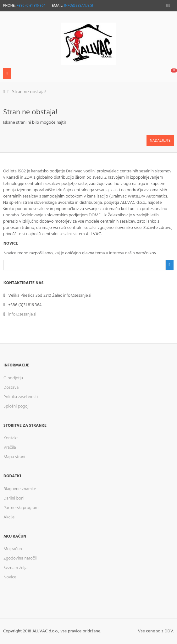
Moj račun (13, 549)
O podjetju (13, 378)
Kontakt (11, 438)
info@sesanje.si (79, 6)
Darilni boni (14, 498)
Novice (10, 577)
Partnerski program (21, 508)
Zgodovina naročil (20, 558)
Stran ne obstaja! (29, 92)
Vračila (10, 448)
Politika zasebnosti (21, 397)
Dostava (11, 388)
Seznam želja (15, 568)
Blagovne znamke (20, 489)
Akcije (9, 517)
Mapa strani (14, 457)
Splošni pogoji (17, 406)
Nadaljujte (160, 141)
